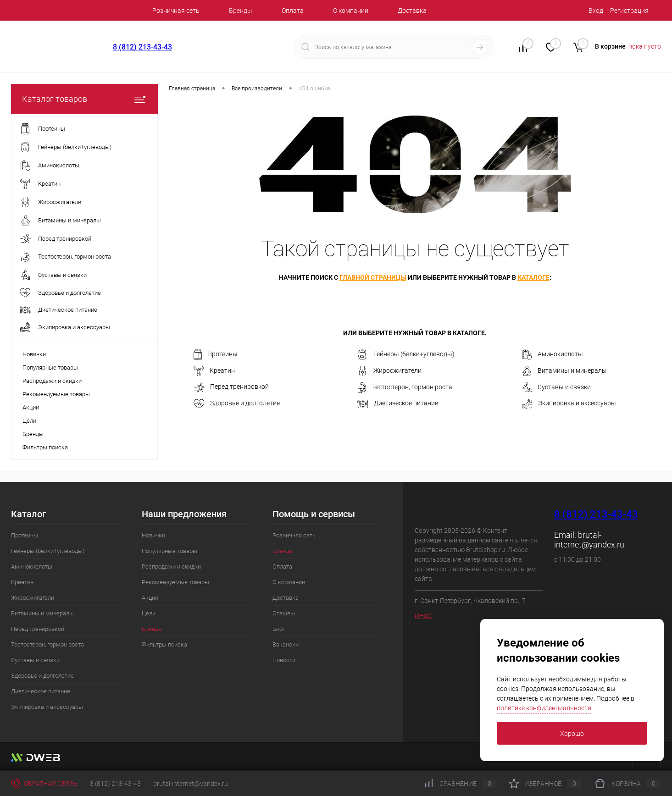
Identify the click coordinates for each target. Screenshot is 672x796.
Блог (279, 629)
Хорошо (572, 734)
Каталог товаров (84, 99)
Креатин (214, 371)
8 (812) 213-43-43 (142, 47)
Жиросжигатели (389, 371)
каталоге (533, 277)
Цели (29, 421)
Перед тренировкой (231, 387)
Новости (284, 660)
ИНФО (424, 616)
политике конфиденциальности (544, 708)
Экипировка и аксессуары (569, 404)
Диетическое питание (398, 403)
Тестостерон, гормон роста (405, 387)
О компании (351, 11)
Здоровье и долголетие (237, 404)
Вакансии (286, 644)
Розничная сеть (176, 11)
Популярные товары (50, 368)
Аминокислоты (552, 354)
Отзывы (284, 613)
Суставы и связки (556, 387)
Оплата (293, 11)
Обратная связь (44, 784)
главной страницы (373, 277)
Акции (31, 407)
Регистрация (629, 11)
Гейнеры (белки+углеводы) (406, 354)
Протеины (216, 354)
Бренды (241, 11)
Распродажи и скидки (52, 381)
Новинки (34, 354)
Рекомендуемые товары (56, 394)
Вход (596, 11)
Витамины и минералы (564, 371)
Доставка (412, 11)
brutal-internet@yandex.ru (589, 540)
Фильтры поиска (45, 447)
